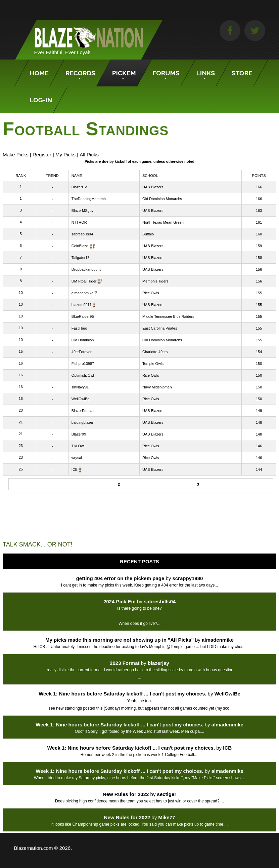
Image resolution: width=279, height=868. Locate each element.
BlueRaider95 (83, 316)
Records (80, 73)
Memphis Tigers (155, 281)
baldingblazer (82, 422)
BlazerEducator (84, 411)
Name (77, 176)
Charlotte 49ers (155, 352)
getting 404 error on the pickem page (120, 578)
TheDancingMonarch (89, 199)
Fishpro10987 (83, 364)
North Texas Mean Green (163, 222)
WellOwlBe (81, 399)
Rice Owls (151, 293)
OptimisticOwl (83, 375)
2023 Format (125, 663)
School (150, 176)
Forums (166, 73)
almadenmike (82, 293)
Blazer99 (79, 434)
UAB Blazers (153, 187)
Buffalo (148, 234)
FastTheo (79, 328)
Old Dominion (83, 340)
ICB (75, 469)
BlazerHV (79, 187)
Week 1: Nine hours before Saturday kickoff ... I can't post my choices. (122, 694)
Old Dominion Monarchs (162, 199)
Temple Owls (153, 364)
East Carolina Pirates (160, 328)
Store (242, 73)
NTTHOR (79, 222)
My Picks (65, 155)
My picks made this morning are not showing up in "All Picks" (120, 640)
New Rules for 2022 (126, 794)
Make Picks (16, 155)
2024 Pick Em (120, 601)
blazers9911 (82, 305)
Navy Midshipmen (157, 387)
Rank (21, 176)
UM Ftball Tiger (84, 281)
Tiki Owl (78, 446)
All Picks (89, 155)
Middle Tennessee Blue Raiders (168, 316)
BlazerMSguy (82, 211)
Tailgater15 (81, 258)
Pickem (124, 73)
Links (206, 73)
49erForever (82, 352)
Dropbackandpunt (86, 269)
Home (39, 73)
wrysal (77, 458)
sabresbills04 (82, 234)
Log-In (41, 100)
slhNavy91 (80, 387)
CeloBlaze (80, 246)
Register (42, 155)
